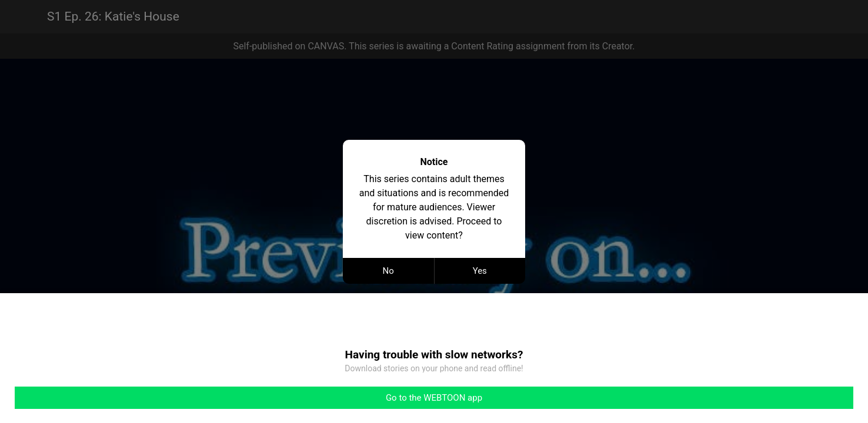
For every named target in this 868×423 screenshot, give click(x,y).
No (388, 271)
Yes (480, 271)
